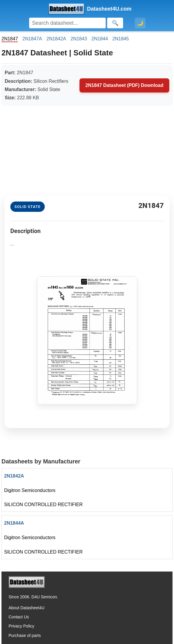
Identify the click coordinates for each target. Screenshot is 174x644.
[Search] (67, 23)
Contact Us (19, 617)
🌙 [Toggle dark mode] (140, 23)
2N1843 (79, 39)
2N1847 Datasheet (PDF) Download (124, 85)
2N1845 (121, 39)
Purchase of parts (25, 635)
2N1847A (32, 39)
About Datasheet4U (26, 608)
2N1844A (14, 523)
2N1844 (100, 39)
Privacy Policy (21, 626)
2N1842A (56, 39)
